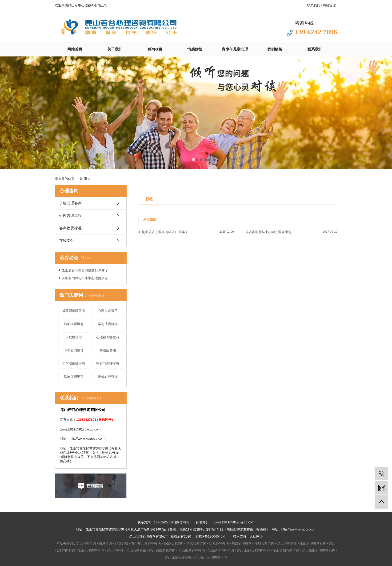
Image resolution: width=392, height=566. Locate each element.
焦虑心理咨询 (242, 543)
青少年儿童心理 (235, 49)
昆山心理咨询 (86, 543)
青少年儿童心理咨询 (146, 543)
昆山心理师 (115, 550)
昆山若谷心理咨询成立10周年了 (85, 270)
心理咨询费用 (108, 311)
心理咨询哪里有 (108, 337)
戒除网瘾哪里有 (74, 311)
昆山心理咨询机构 (313, 543)
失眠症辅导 (74, 337)
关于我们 (115, 49)
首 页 (84, 179)
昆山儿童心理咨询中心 (253, 550)
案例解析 (275, 49)
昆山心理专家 (136, 550)
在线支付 (67, 241)
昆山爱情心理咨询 (221, 550)
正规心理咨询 (108, 377)
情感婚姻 (195, 49)
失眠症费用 (108, 350)
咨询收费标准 (70, 228)
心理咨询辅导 (74, 350)
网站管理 (329, 5)
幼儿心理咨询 (219, 543)
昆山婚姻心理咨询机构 (319, 550)
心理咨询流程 (70, 216)
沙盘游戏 (121, 543)
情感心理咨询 (196, 543)
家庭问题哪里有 (108, 363)
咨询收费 (155, 49)
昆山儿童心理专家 (178, 558)
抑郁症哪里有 (74, 324)
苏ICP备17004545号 (211, 536)
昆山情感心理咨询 (192, 550)
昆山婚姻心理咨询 (286, 550)
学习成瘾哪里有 (74, 363)
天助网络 (256, 536)
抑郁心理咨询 (264, 543)
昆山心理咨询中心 (91, 550)
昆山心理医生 (287, 543)
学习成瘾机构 (108, 324)
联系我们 (314, 5)
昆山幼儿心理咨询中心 (211, 558)
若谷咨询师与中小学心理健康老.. (86, 278)
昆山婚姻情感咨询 (162, 550)
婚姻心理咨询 (173, 543)
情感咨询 (105, 543)
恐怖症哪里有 (74, 377)
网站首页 (75, 49)
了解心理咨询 (70, 203)
